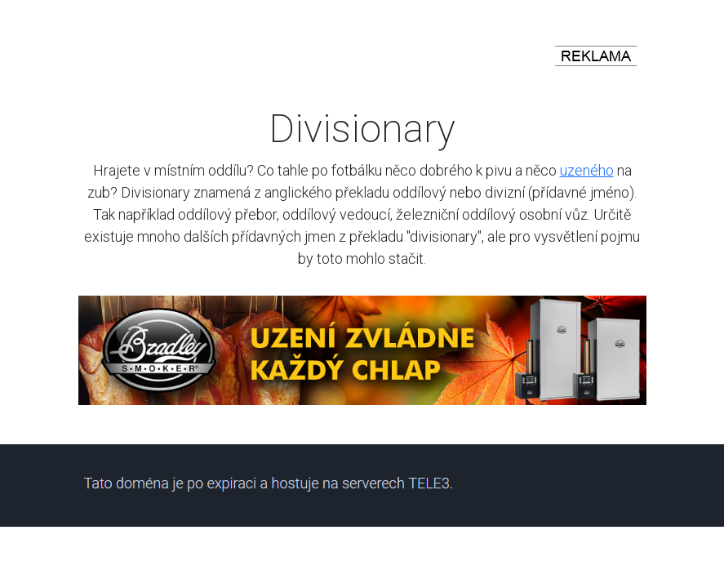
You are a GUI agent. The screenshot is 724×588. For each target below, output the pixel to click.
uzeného (587, 170)
